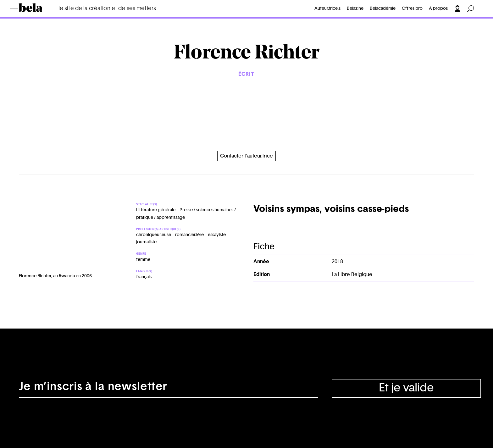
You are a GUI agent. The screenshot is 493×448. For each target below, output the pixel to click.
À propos (438, 8)
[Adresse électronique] (168, 388)
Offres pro (412, 8)
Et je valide (406, 388)
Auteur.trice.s (327, 8)
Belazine (355, 8)
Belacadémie (383, 8)
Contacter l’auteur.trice (246, 156)
